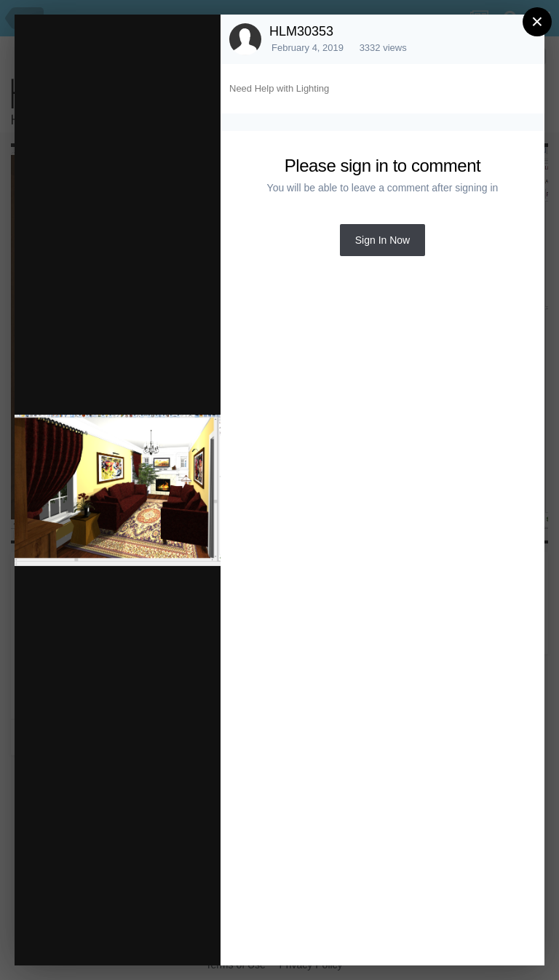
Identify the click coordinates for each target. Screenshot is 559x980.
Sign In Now (382, 240)
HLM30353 (301, 31)
